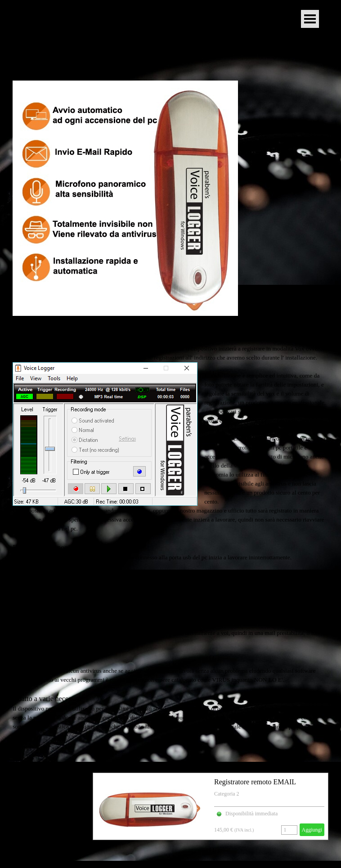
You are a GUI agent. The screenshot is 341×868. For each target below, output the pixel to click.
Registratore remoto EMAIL (255, 782)
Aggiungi (312, 830)
